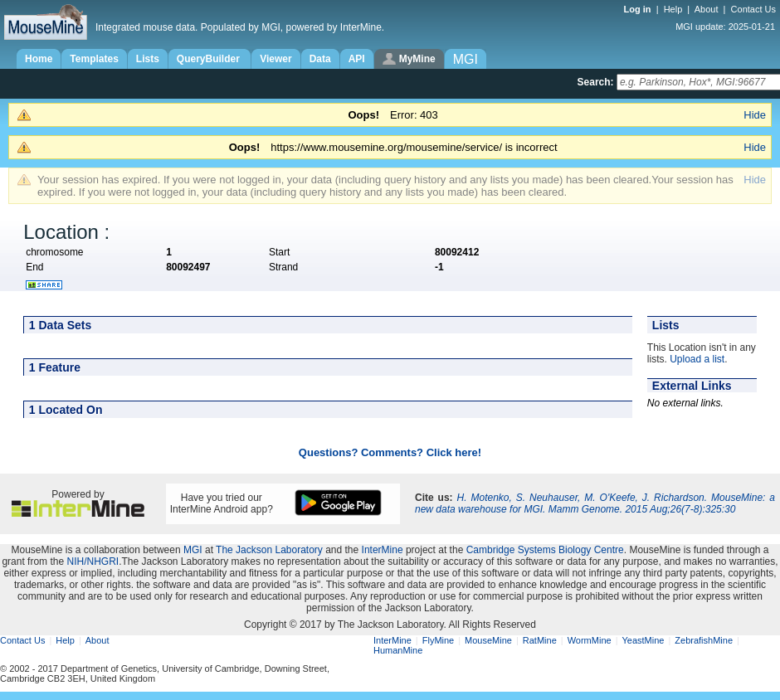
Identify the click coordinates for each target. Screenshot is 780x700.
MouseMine (488, 640)
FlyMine (439, 640)
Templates (94, 59)
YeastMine (643, 640)
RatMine (540, 640)
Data (320, 59)
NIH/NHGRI (93, 561)
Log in (639, 9)
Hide (755, 115)
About (707, 9)
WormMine (590, 640)
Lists (148, 59)
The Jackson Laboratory (269, 550)
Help (673, 9)
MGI (193, 550)
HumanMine (398, 650)
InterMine (383, 550)
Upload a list (697, 359)
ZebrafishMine (704, 640)
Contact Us (753, 9)
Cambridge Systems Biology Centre (545, 550)
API (357, 59)
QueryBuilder (210, 59)
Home (39, 59)
